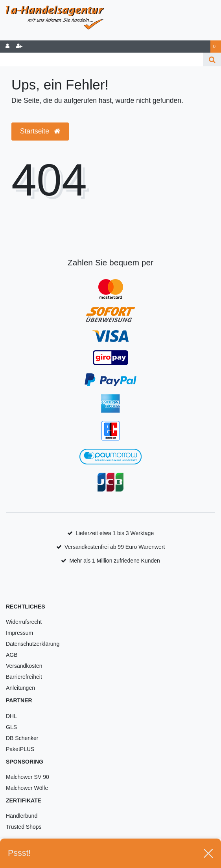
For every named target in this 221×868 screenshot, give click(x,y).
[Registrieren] (19, 47)
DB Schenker (22, 738)
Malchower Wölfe (27, 788)
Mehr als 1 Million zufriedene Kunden (115, 561)
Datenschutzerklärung (33, 644)
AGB (12, 655)
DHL (11, 716)
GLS (11, 727)
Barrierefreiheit (24, 677)
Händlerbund (22, 816)
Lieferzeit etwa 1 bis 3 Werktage (115, 533)
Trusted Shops (24, 827)
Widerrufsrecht (24, 622)
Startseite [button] (40, 131)
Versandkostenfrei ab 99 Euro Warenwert (115, 547)
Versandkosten (24, 666)
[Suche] (212, 59)
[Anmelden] (7, 47)
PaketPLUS (20, 749)
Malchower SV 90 (28, 777)
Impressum (19, 633)
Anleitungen (20, 688)
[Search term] (102, 59)
